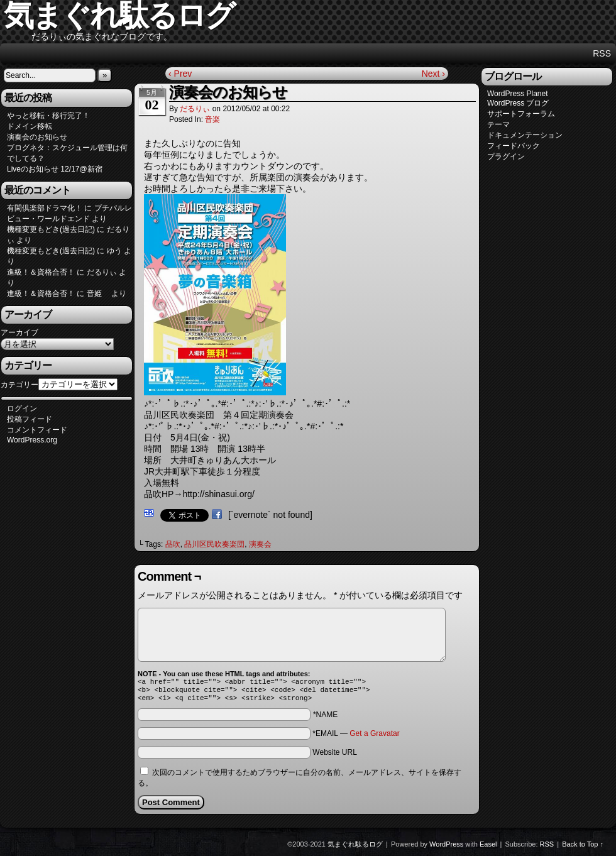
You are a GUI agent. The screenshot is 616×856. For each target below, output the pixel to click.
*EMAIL (356, 737)
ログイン (22, 409)
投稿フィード (30, 419)
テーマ (498, 124)
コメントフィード (37, 430)
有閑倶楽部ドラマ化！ (45, 208)
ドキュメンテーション (525, 135)
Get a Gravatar (374, 737)
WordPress (446, 848)
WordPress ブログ (518, 103)
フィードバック (514, 146)
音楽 (212, 119)
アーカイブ (19, 332)
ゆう (114, 251)
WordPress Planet (518, 94)
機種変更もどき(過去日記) (51, 229)
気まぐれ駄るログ (355, 848)
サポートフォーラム (521, 114)
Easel (488, 848)
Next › (433, 74)
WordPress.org (32, 440)
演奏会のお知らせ (37, 137)
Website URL (334, 756)
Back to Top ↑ (583, 848)
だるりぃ (195, 109)
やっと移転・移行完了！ (48, 116)
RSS (602, 53)
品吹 (173, 544)
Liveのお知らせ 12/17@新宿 (55, 169)
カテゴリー (19, 385)
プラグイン (506, 156)
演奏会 (260, 544)
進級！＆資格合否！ (41, 272)
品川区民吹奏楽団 (214, 544)
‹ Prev (180, 74)
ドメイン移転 (30, 126)
